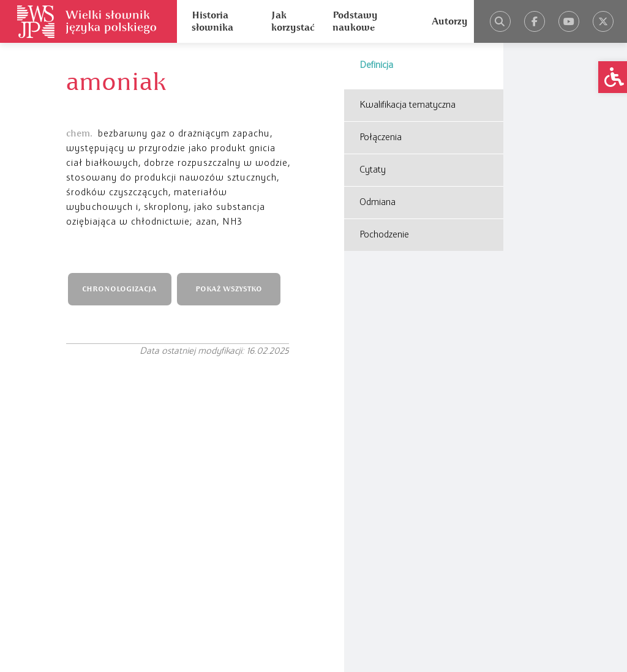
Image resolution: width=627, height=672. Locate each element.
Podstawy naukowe (355, 21)
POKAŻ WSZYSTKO (229, 289)
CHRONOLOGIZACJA (119, 289)
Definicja (376, 65)
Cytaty (373, 170)
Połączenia (381, 138)
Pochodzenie (384, 235)
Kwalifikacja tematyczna (407, 105)
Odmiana (377, 203)
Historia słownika (212, 21)
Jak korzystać (293, 21)
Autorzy (450, 21)
